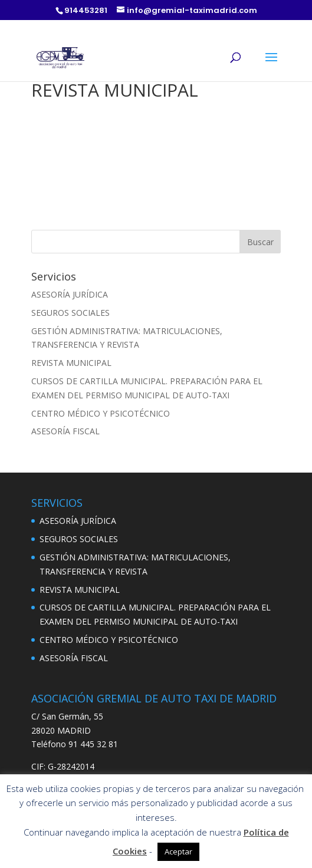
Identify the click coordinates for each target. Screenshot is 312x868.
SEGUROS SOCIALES (70, 313)
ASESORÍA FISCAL (65, 431)
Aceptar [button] (178, 852)
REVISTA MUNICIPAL (71, 363)
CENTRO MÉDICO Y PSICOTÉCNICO (101, 413)
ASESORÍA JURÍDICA (70, 294)
